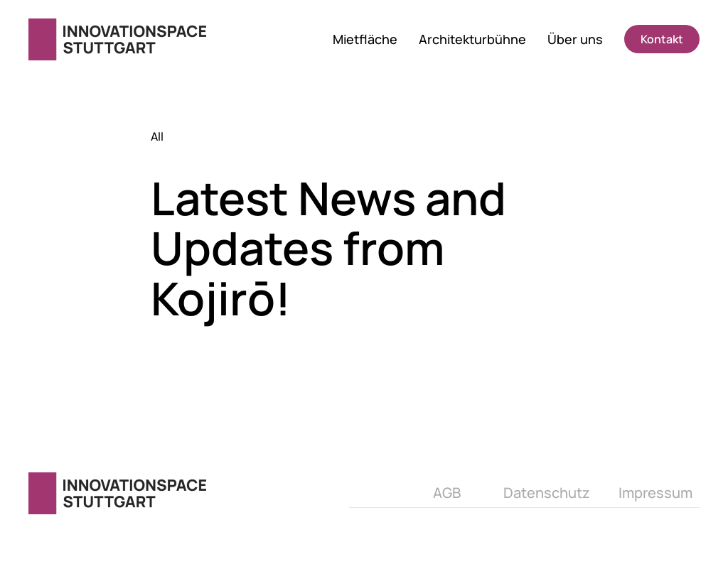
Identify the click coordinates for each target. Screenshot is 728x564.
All (157, 136)
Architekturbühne (472, 39)
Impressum (655, 493)
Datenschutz (547, 493)
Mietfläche (365, 39)
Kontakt (662, 39)
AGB (447, 493)
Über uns (575, 39)
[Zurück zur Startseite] (119, 39)
